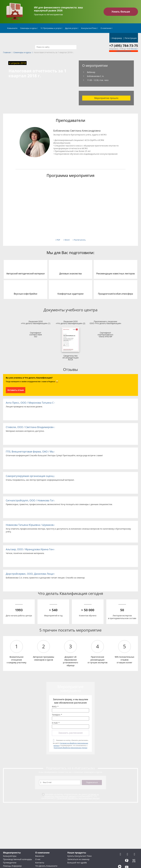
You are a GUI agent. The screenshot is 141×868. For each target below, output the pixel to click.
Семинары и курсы (29, 28)
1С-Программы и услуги (51, 28)
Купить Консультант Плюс (80, 856)
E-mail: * (56, 723)
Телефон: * (57, 715)
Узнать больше (121, 12)
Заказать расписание (70, 733)
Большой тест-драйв (77, 863)
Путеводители (10, 863)
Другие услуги (72, 28)
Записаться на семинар (78, 859)
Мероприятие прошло (106, 98)
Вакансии (40, 856)
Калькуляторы (10, 856)
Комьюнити (12, 28)
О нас (38, 859)
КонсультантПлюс (90, 28)
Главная (7, 53)
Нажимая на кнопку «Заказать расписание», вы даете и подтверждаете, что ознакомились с (71, 744)
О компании (107, 28)
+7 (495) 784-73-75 (124, 46)
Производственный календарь (17, 859)
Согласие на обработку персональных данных (71, 795)
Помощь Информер (12, 866)
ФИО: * (55, 707)
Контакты (40, 863)
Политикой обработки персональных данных (70, 748)
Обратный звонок (124, 51)
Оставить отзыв (16, 390)
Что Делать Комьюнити (46, 866)
